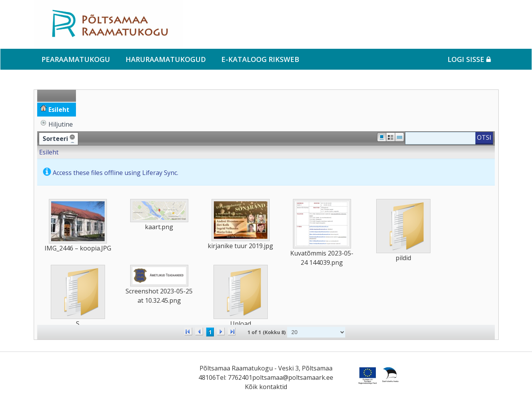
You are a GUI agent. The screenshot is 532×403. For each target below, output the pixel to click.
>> (232, 331)
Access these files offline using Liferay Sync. (115, 173)
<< (188, 331)
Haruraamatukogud (166, 59)
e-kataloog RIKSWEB (260, 59)
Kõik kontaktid (266, 387)
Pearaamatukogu (76, 59)
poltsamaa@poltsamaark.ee (293, 377)
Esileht (49, 152)
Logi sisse (469, 59)
